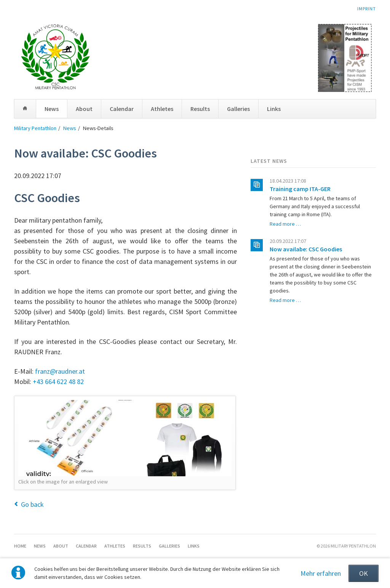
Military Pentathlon (35, 128)
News (52, 109)
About (84, 109)
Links (274, 109)
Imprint (367, 9)
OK (364, 573)
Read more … (285, 224)
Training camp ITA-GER (300, 189)
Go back (32, 504)
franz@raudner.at (60, 371)
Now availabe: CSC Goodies (306, 249)
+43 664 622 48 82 (58, 382)
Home (25, 109)
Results (200, 109)
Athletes (162, 109)
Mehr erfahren (321, 573)
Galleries (238, 109)
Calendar (122, 109)
